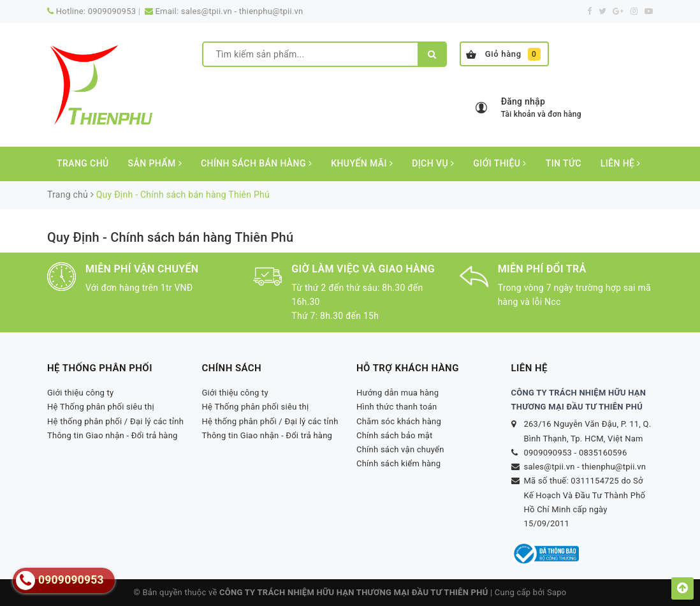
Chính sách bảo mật (395, 435)
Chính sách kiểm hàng (398, 463)
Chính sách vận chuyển (400, 449)
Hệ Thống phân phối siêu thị (101, 407)
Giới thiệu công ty (81, 393)
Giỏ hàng (503, 54)
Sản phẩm (155, 163)
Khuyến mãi (362, 163)
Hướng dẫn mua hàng (397, 393)
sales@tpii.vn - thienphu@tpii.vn (242, 11)
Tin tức (564, 163)
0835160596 (603, 453)
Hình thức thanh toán (397, 407)
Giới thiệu (499, 163)
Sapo (557, 592)
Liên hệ (621, 163)
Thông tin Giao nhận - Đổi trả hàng (113, 435)
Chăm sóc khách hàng (399, 421)
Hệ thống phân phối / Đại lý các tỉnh (115, 421)
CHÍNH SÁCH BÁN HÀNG (256, 163)
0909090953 (112, 11)
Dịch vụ (433, 163)
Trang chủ (83, 163)
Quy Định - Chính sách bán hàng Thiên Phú (170, 237)
